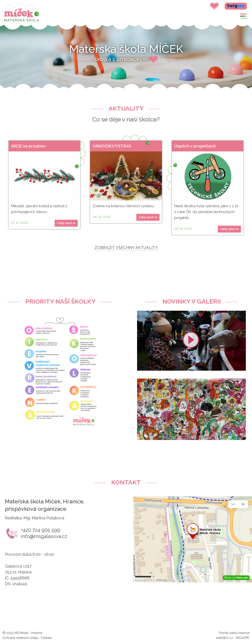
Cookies (46, 638)
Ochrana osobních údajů (20, 638)
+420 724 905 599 (40, 530)
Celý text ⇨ (66, 223)
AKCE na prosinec (29, 146)
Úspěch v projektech (195, 146)
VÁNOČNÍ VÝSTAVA (112, 146)
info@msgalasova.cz (44, 536)
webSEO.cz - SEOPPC (233, 638)
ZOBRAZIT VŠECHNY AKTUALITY (126, 248)
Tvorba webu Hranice (234, 633)
